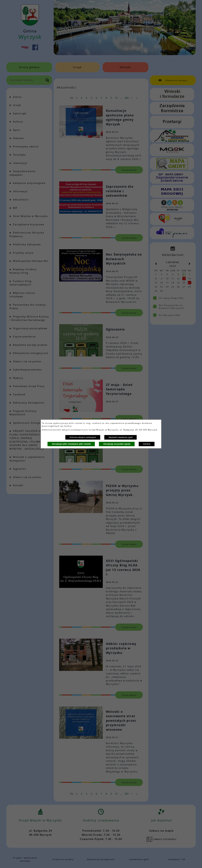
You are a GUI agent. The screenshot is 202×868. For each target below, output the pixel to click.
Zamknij (147, 444)
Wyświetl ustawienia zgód (121, 437)
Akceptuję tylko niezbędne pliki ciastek (71, 444)
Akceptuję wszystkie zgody (117, 444)
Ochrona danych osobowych (83, 437)
